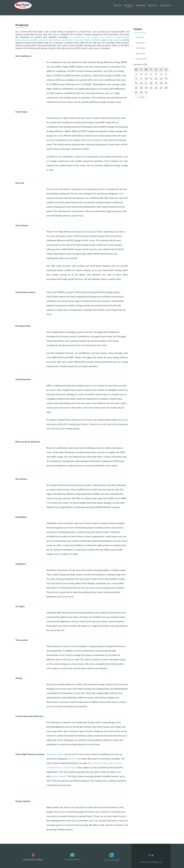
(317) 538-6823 (112, 855)
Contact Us (165, 5)
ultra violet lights (82, 35)
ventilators (96, 35)
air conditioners (77, 32)
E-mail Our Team (72, 854)
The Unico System (55, 749)
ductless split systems (50, 35)
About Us (153, 5)
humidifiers (34, 35)
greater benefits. (59, 771)
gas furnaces (107, 32)
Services (118, 5)
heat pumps (93, 32)
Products (129, 5)
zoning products (114, 35)
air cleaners (67, 35)
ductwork (73, 754)
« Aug (141, 92)
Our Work (141, 5)
